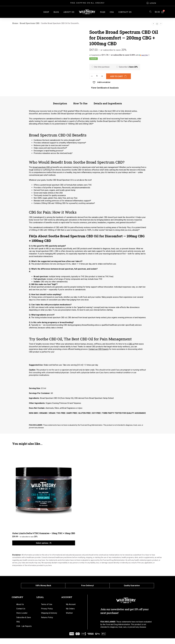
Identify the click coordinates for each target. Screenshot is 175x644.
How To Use (80, 103)
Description (60, 103)
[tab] (60, 105)
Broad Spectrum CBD (30, 23)
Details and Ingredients (108, 103)
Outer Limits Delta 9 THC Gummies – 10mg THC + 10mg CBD (44, 533)
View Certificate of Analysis (105, 88)
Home (15, 23)
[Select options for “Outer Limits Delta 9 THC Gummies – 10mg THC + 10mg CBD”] (44, 543)
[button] (151, 3)
